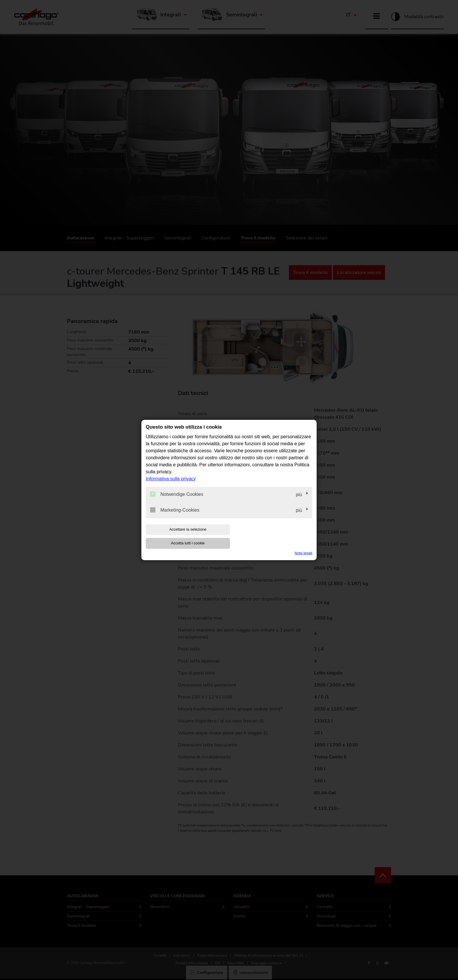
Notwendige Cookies (177, 501)
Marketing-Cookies (175, 517)
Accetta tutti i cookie (275, 536)
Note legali (303, 546)
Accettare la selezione (183, 536)
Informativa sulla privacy (171, 485)
